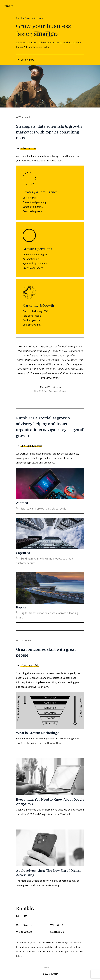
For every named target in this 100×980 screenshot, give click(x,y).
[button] (26, 401)
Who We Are (58, 925)
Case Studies (24, 925)
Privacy (46, 968)
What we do (26, 148)
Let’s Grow (25, 60)
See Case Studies (29, 446)
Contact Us (57, 932)
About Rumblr (28, 665)
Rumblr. (8, 6)
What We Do (24, 932)
